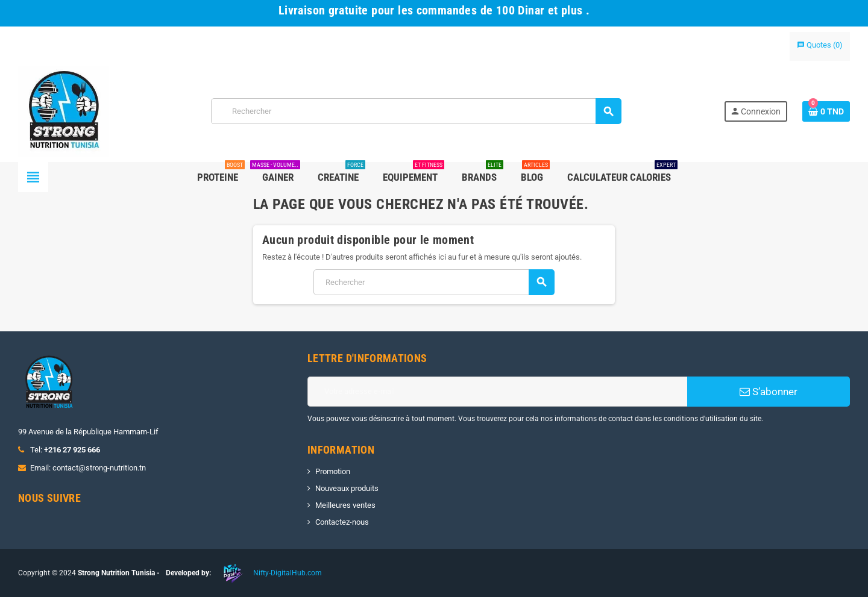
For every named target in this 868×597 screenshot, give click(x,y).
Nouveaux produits (347, 488)
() (820, 45)
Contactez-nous (342, 522)
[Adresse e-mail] (497, 392)
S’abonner (769, 392)
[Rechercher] (416, 111)
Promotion (333, 471)
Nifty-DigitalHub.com (288, 573)
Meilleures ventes (345, 505)
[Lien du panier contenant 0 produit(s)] (826, 111)
